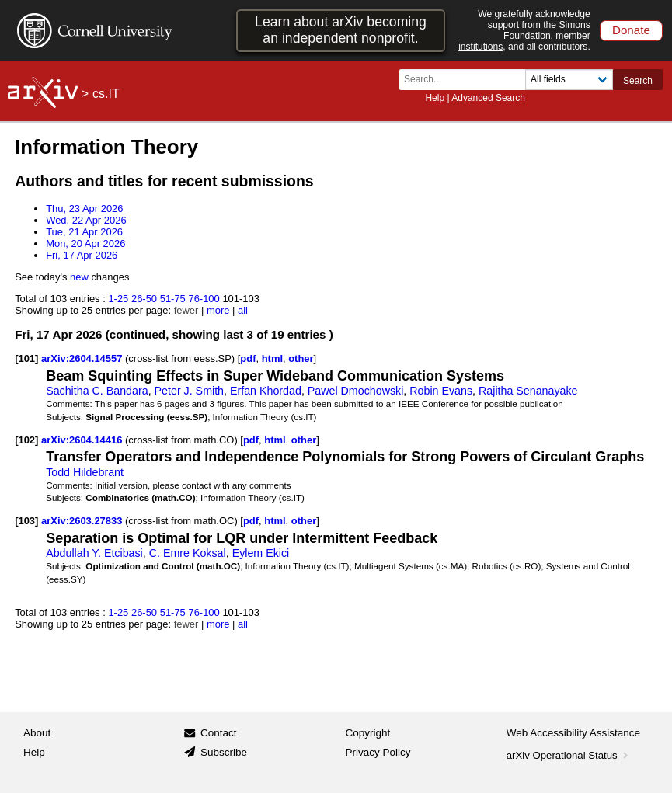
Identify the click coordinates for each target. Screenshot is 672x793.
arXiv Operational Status (569, 755)
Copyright (368, 733)
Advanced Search (488, 98)
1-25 (118, 299)
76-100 (204, 299)
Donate (631, 30)
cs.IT (106, 94)
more (218, 310)
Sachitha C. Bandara (97, 391)
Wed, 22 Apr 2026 (86, 220)
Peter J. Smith (190, 391)
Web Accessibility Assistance (573, 733)
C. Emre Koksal (188, 553)
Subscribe (224, 752)
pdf (248, 358)
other (301, 358)
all (243, 310)
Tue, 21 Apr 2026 (84, 232)
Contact (219, 733)
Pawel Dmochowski (356, 391)
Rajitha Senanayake (528, 391)
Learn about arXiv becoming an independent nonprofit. (341, 30)
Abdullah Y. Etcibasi (94, 553)
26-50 (144, 299)
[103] (26, 521)
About (37, 733)
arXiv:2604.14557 (83, 358)
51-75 (173, 299)
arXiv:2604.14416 (83, 440)
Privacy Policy (378, 752)
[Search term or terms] (467, 80)
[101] (26, 358)
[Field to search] (569, 80)
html (272, 358)
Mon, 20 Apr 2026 (85, 243)
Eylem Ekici (261, 553)
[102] (26, 440)
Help (435, 98)
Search (638, 81)
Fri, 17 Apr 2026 (82, 255)
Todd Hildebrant (85, 472)
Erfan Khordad (266, 391)
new (79, 277)
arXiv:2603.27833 (83, 521)
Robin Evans (441, 391)
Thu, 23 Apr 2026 (84, 209)
